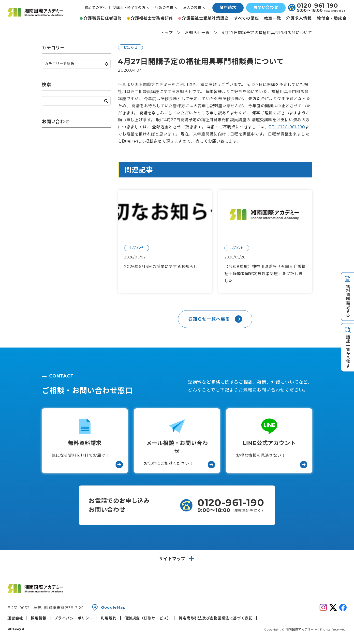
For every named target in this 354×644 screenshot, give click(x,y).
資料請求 (228, 7)
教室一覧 (273, 18)
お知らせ (130, 47)
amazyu (16, 628)
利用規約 (109, 618)
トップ (167, 33)
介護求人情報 (299, 18)
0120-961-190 (317, 6)
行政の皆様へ (166, 8)
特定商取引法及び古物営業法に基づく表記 (216, 618)
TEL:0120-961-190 (287, 127)
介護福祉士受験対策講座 (205, 18)
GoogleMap (113, 607)
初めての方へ (96, 8)
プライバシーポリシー (74, 618)
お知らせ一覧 (197, 33)
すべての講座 (247, 18)
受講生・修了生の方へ (131, 8)
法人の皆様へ (194, 8)
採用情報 (38, 618)
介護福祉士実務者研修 (152, 18)
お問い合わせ (266, 7)
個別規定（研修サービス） (148, 618)
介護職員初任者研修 (103, 18)
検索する (106, 101)
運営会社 (15, 618)
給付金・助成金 (332, 18)
